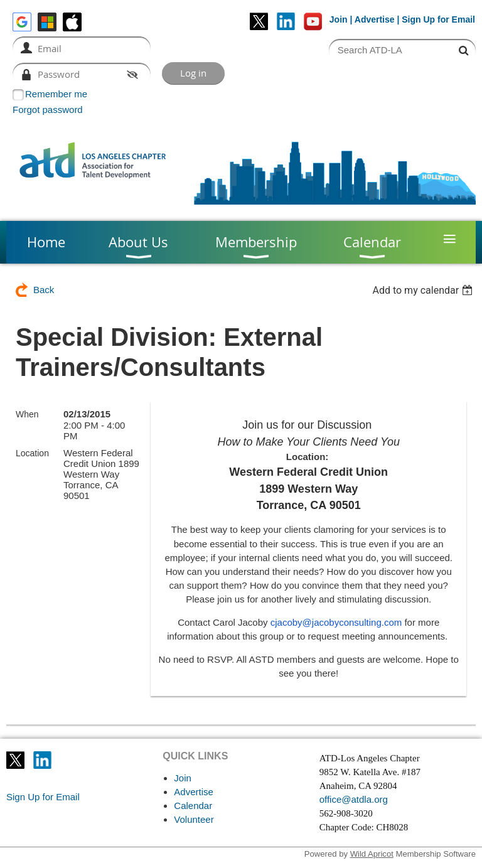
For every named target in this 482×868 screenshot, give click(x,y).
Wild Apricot (372, 854)
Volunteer (194, 819)
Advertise (375, 19)
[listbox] (424, 290)
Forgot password (48, 110)
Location (32, 453)
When (27, 414)
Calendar (193, 806)
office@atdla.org (354, 799)
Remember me (56, 94)
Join (339, 19)
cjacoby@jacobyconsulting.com (336, 622)
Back (44, 290)
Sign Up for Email (43, 797)
